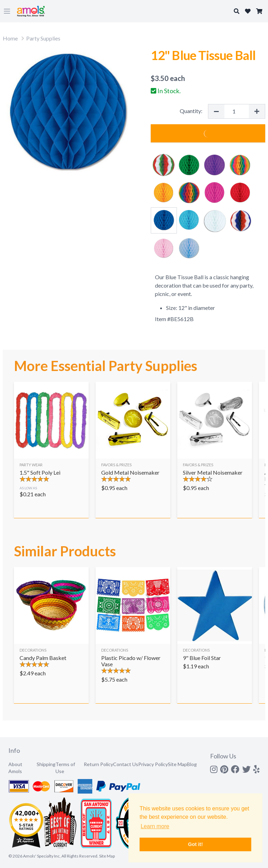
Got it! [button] (195, 844)
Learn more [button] (155, 826)
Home (10, 38)
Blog (192, 764)
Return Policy (98, 764)
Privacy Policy (153, 764)
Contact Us (126, 764)
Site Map (177, 764)
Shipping (46, 764)
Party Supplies (43, 38)
